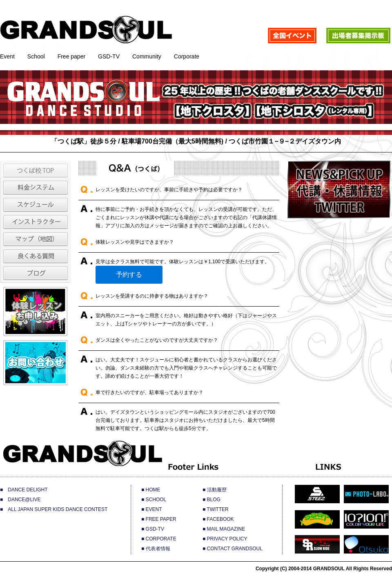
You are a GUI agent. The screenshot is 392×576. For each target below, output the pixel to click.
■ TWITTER (216, 509)
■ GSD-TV (153, 529)
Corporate (187, 56)
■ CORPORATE (159, 539)
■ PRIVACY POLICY (225, 539)
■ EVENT (152, 509)
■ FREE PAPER (159, 519)
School (36, 56)
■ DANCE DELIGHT (24, 490)
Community (147, 56)
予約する (129, 275)
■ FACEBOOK (218, 519)
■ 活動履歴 (215, 490)
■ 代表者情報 (156, 549)
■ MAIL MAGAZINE (224, 529)
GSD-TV (109, 56)
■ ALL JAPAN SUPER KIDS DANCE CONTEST (54, 509)
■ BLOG (212, 500)
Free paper (71, 56)
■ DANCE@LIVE (20, 500)
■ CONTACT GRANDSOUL (233, 549)
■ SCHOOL (154, 500)
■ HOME (151, 490)
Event (7, 56)
